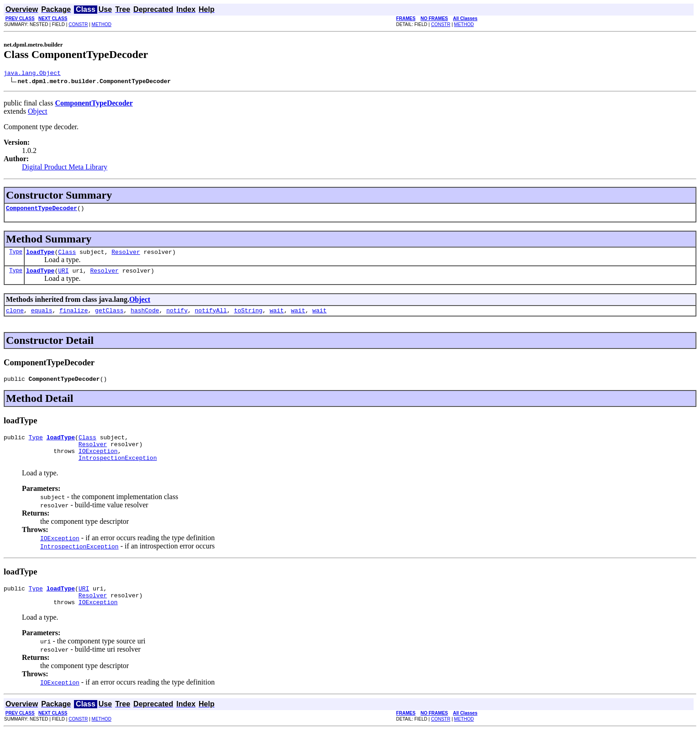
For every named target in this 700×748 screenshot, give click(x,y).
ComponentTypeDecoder (42, 211)
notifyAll (211, 317)
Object (38, 113)
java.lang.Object (32, 74)
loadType (40, 256)
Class (67, 256)
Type (16, 255)
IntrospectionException (118, 471)
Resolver (126, 256)
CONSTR (78, 24)
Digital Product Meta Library (65, 168)
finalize (74, 317)
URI (63, 276)
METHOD (102, 24)
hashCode (145, 317)
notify (177, 317)
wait (276, 317)
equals (42, 317)
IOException (98, 463)
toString (248, 317)
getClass (109, 317)
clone (15, 317)
